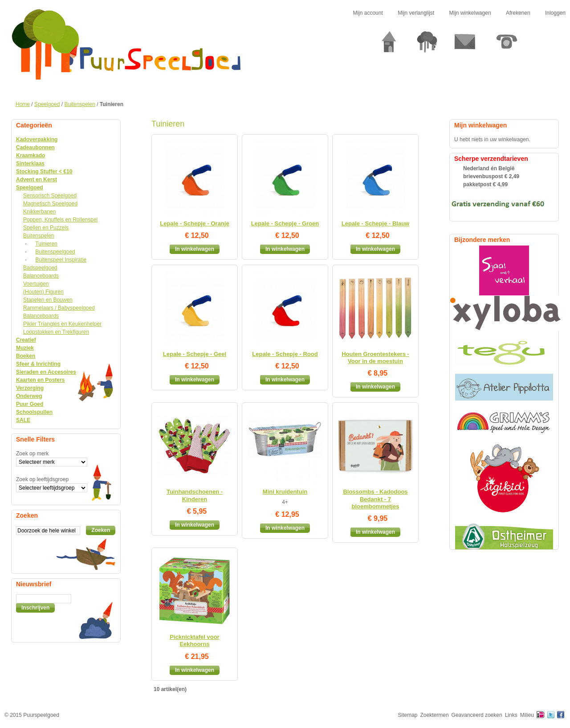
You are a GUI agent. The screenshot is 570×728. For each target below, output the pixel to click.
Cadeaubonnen (35, 147)
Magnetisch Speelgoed (50, 204)
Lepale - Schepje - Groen (285, 223)
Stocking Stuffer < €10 (44, 172)
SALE (23, 420)
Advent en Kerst (37, 180)
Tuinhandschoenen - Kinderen (195, 495)
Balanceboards (41, 276)
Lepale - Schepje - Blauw (375, 223)
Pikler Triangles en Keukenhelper (62, 324)
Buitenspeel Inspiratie (61, 260)
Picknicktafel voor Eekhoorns (194, 640)
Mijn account (368, 13)
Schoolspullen (34, 412)
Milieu (527, 715)
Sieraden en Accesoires (46, 372)
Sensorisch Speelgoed (50, 196)
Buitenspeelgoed (55, 252)
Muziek (25, 348)
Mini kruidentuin (285, 492)
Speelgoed (47, 104)
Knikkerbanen (39, 212)
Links (511, 715)
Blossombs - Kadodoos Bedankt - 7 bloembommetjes (375, 499)
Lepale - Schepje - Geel (195, 354)
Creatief (26, 340)
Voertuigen (36, 284)
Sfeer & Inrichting (38, 364)
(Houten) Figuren (43, 292)
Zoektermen (435, 715)
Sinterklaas (30, 164)
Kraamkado (31, 155)
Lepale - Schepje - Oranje (194, 223)
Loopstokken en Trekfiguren (56, 332)
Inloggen (555, 13)
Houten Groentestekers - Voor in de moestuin (375, 358)
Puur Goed (30, 404)
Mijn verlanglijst (416, 13)
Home (23, 104)
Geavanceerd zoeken (477, 715)
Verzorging (30, 388)
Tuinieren (46, 244)
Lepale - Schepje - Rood (285, 354)
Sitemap (408, 715)
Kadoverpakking (37, 139)
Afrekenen (518, 13)
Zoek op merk (32, 454)
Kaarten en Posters (40, 380)
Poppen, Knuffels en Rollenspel (60, 220)
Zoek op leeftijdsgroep (42, 479)
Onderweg (29, 396)
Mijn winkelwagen (470, 13)
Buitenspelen (79, 104)
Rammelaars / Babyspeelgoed (59, 308)
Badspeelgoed (40, 268)
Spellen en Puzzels (46, 228)
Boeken (26, 356)
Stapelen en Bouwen (48, 300)
